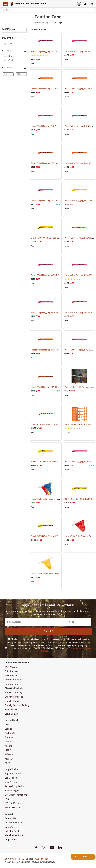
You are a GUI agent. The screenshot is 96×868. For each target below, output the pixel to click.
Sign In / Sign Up (13, 774)
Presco (33, 64)
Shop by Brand (12, 701)
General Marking (41, 22)
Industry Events (12, 831)
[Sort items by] (18, 30)
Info (7, 725)
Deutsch (9, 742)
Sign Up (49, 632)
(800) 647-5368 (17, 859)
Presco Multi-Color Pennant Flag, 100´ (51, 499)
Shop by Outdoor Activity (17, 705)
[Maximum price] (21, 74)
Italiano (8, 746)
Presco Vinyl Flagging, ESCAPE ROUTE (51, 313)
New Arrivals (11, 710)
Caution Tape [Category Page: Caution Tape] (48, 17)
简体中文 (9, 754)
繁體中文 (9, 759)
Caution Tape (57, 22)
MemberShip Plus (13, 808)
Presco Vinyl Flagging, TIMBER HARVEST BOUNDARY (58, 387)
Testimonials (11, 675)
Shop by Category (13, 693)
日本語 (8, 750)
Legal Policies (12, 778)
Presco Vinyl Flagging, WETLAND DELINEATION (55, 51)
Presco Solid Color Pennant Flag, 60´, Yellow (54, 574)
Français (9, 737)
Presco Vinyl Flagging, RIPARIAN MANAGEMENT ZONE (59, 350)
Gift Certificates (13, 803)
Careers (9, 827)
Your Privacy (11, 782)
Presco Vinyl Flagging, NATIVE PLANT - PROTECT (56, 275)
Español (9, 729)
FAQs (7, 799)
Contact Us (10, 818)
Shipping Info (11, 671)
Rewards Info (11, 684)
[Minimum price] (8, 74)
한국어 (8, 763)
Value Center (11, 714)
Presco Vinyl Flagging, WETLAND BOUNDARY (54, 163)
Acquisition (10, 840)
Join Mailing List (13, 791)
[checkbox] (5, 43)
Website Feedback (14, 835)
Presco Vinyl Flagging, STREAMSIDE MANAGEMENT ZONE (60, 89)
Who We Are (11, 667)
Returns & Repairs (14, 680)
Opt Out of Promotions (16, 795)
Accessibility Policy (14, 786)
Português (10, 733)
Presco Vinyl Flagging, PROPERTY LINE (51, 126)
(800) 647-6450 (41, 859)
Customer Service (14, 823)
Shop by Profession (14, 697)
